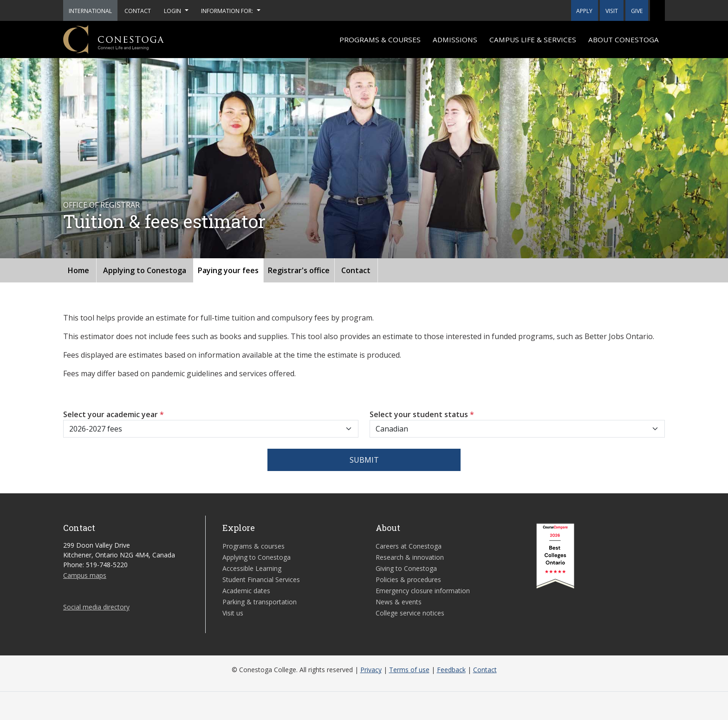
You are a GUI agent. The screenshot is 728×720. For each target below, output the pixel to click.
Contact (356, 270)
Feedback (451, 670)
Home (78, 270)
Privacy (371, 670)
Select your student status (422, 414)
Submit (364, 460)
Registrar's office (299, 270)
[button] (657, 10)
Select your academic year (114, 414)
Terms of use (409, 670)
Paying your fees (228, 270)
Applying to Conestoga (145, 270)
